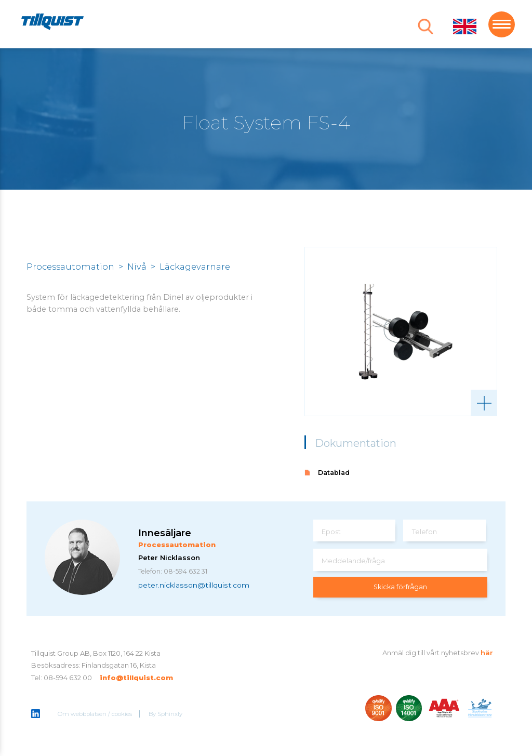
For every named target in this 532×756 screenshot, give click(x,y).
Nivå (137, 267)
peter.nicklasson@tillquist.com (194, 586)
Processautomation (70, 267)
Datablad (334, 473)
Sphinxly (170, 714)
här (487, 653)
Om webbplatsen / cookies (95, 714)
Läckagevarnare (195, 267)
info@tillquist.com (136, 678)
